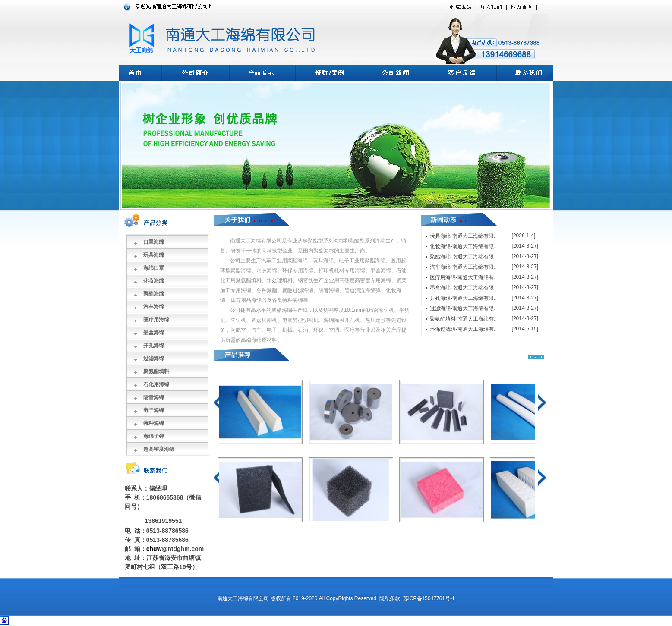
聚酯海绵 (154, 294)
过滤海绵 (154, 359)
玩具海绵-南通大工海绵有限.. (463, 236)
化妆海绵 (154, 281)
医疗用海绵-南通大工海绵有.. (463, 277)
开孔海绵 (154, 346)
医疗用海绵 (156, 320)
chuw (154, 549)
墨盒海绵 (154, 333)
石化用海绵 (156, 384)
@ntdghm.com (183, 549)
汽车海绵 (154, 307)
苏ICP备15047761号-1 (429, 598)
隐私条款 (390, 598)
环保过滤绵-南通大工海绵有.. (463, 329)
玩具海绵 (154, 255)
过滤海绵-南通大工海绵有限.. (463, 308)
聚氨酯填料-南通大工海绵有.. (463, 319)
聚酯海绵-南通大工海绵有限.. (463, 257)
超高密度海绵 (159, 449)
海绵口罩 (154, 268)
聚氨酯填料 (156, 371)
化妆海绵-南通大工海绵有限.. (463, 246)
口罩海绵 (154, 242)
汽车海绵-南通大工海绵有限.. (463, 267)
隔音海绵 (154, 397)
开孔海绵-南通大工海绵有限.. (463, 298)
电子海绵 (154, 410)
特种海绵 (154, 423)
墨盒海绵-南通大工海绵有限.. (463, 288)
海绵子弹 (154, 436)
